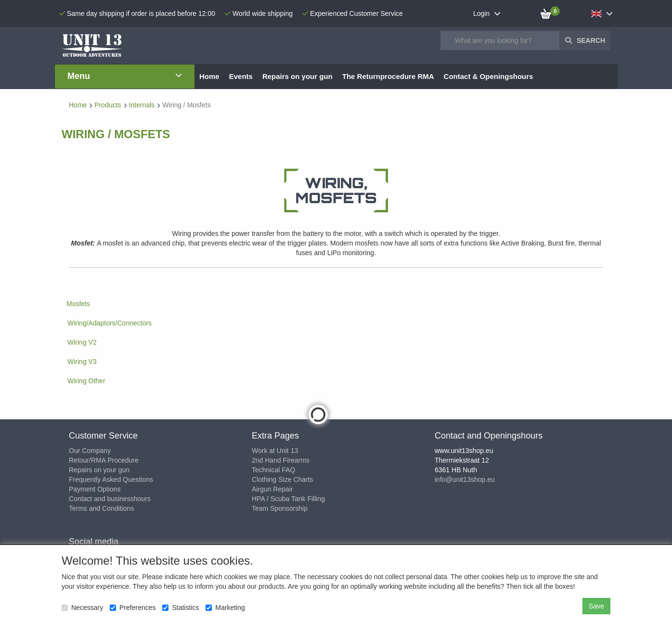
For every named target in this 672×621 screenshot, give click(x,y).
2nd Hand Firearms (281, 460)
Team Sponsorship (280, 508)
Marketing (225, 608)
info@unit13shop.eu (465, 479)
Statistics (181, 608)
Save (596, 606)
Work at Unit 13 (275, 451)
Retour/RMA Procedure (104, 460)
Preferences (133, 608)
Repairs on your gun (99, 470)
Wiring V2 (82, 342)
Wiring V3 (82, 362)
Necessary (82, 608)
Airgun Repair (272, 489)
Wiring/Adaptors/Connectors (110, 323)
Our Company (90, 451)
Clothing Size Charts (283, 479)
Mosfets (78, 304)
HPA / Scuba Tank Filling (288, 499)
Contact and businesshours (110, 499)
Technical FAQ (273, 470)
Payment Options (95, 489)
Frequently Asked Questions (111, 479)
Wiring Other (86, 381)
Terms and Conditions (101, 508)
